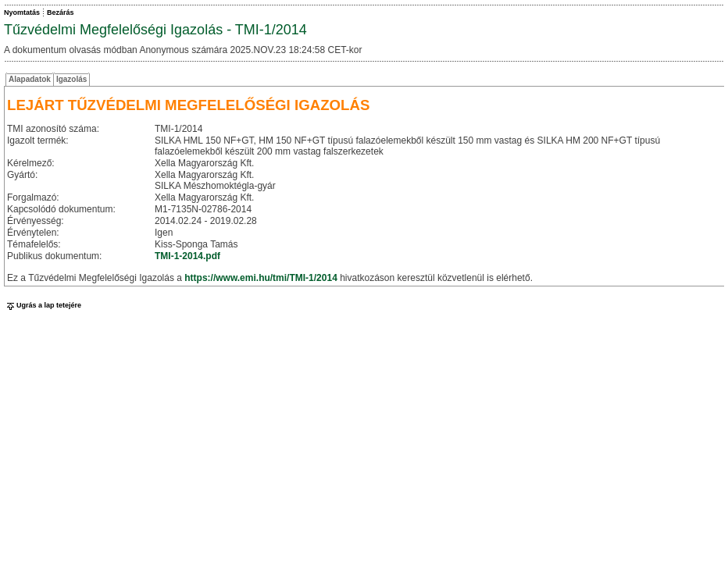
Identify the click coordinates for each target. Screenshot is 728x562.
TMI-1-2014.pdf (187, 256)
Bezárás (61, 12)
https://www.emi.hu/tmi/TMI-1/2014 (261, 278)
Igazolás (71, 79)
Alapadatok (30, 79)
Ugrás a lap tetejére (43, 305)
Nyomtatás (22, 12)
